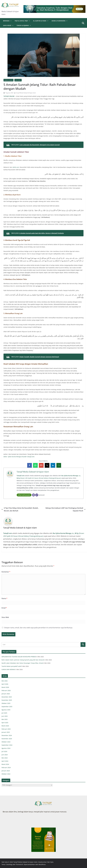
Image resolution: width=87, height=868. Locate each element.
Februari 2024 (6, 767)
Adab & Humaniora (58, 21)
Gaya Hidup (7, 25)
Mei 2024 (5, 758)
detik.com (16, 167)
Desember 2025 (7, 697)
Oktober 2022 (6, 774)
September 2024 (7, 745)
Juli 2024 (4, 751)
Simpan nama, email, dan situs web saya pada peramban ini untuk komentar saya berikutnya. (38, 628)
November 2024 (7, 739)
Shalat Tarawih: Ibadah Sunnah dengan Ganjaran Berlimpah (39, 357)
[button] (11, 21)
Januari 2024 (6, 771)
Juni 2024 (5, 755)
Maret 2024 (5, 764)
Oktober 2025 (6, 703)
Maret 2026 (5, 687)
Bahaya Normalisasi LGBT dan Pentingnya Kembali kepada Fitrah (66, 509)
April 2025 (5, 723)
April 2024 (5, 761)
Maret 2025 (5, 726)
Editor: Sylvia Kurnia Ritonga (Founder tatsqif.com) (19, 457)
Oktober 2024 (6, 742)
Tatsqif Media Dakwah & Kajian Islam (26, 93)
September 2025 (7, 707)
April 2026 (5, 684)
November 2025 (7, 700)
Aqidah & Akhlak (8, 80)
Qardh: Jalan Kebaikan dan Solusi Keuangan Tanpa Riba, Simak (22, 663)
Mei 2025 (5, 719)
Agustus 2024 (6, 748)
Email (4, 608)
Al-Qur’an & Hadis (40, 21)
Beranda (6, 21)
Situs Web (5, 617)
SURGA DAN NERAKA (8, 669)
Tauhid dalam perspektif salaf (11, 666)
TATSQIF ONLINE (9, 96)
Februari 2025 (6, 729)
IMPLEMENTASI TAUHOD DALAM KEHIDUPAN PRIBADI (19, 657)
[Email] (34, 495)
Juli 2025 (4, 713)
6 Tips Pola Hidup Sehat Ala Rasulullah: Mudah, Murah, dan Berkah (20, 509)
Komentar (6, 572)
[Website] (37, 495)
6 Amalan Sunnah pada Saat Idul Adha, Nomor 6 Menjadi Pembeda (42, 233)
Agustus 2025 (6, 710)
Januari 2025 (6, 732)
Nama (4, 598)
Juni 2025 (5, 716)
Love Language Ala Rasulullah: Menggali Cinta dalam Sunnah (40, 145)
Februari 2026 (6, 690)
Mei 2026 (5, 681)
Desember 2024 (7, 735)
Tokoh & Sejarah (23, 25)
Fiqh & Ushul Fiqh (21, 21)
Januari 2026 (6, 694)
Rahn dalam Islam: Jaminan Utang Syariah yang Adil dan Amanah (23, 660)
